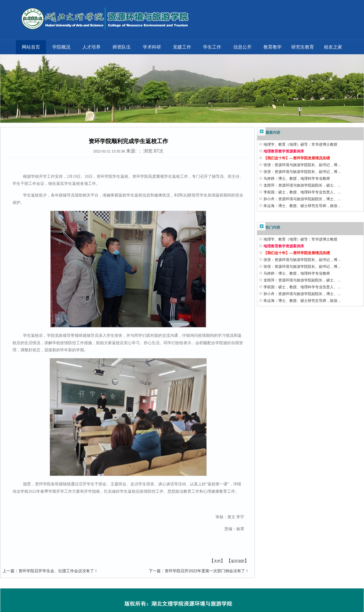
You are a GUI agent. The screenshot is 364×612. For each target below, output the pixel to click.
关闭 (217, 561)
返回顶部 (238, 561)
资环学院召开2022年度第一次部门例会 (199, 571)
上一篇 (9, 571)
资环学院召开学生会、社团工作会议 (50, 571)
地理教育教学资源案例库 (284, 151)
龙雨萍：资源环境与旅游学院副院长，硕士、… (302, 185)
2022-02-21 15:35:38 (109, 151)
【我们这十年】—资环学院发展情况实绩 (297, 158)
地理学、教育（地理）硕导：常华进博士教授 (300, 144)
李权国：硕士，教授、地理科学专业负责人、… (302, 192)
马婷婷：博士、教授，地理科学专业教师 (297, 178)
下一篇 (155, 571)
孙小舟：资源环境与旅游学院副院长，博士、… (302, 199)
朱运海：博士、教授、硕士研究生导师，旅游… (302, 206)
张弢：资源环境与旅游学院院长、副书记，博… (302, 165)
